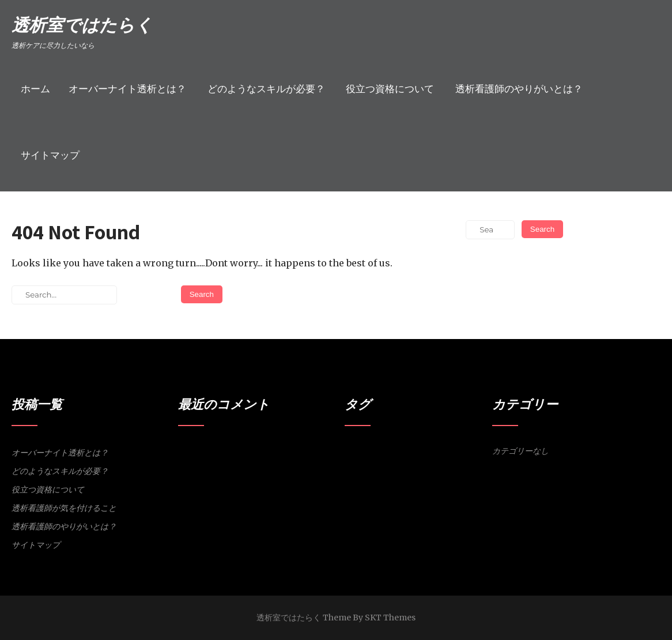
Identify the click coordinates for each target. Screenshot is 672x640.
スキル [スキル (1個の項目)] (467, 451)
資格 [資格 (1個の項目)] (459, 466)
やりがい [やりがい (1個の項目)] (357, 451)
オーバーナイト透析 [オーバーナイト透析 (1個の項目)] (400, 451)
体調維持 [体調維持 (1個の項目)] (418, 466)
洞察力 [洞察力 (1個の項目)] (442, 466)
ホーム (35, 89)
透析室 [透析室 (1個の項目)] (477, 466)
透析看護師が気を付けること (64, 508)
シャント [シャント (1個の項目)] (443, 451)
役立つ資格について (390, 89)
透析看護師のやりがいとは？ (519, 89)
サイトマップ (50, 155)
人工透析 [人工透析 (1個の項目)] (391, 466)
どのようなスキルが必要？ (266, 89)
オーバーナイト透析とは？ (127, 89)
